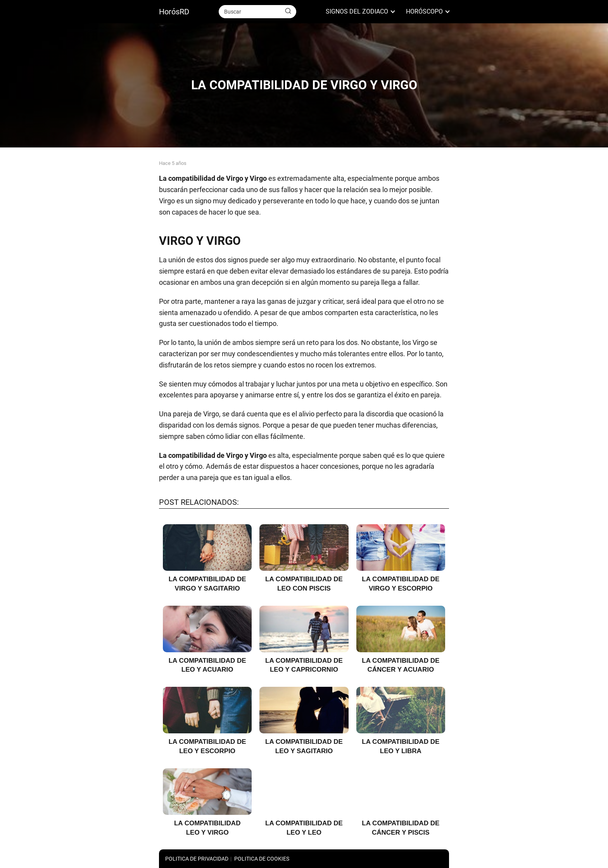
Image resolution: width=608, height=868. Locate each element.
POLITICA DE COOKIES (262, 859)
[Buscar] (288, 11)
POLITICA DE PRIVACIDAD (197, 859)
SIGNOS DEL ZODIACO (357, 11)
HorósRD (174, 12)
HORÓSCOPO (424, 11)
